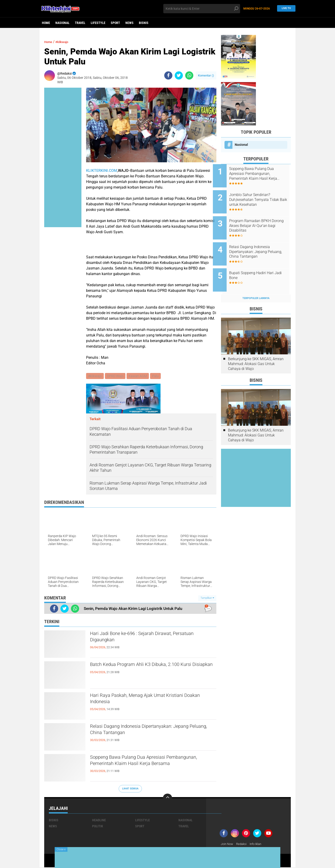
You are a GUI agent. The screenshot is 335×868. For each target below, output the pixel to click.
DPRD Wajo (116, 376)
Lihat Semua (130, 789)
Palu (157, 376)
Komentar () (206, 75)
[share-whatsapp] (189, 75)
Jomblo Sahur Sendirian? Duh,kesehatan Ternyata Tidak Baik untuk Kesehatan (262, 197)
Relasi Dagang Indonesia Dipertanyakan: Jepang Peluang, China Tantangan (153, 732)
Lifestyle (98, 23)
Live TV (285, 8)
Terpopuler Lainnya (256, 285)
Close (61, 849)
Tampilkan (207, 599)
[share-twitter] (179, 75)
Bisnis (144, 23)
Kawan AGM (139, 376)
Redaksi (243, 845)
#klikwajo (65, 42)
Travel (80, 23)
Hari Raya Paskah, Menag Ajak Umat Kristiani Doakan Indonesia (149, 701)
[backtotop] (167, 799)
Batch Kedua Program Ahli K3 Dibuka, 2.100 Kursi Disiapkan (147, 670)
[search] (202, 9)
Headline (99, 821)
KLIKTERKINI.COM (102, 171)
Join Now (228, 845)
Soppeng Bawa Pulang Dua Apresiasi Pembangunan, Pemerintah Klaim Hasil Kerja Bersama (149, 766)
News (129, 23)
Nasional (62, 23)
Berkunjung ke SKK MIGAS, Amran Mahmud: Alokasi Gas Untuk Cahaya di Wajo (256, 351)
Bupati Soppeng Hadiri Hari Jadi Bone (260, 265)
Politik (98, 827)
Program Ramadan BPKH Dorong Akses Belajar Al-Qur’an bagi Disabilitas (258, 221)
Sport (115, 23)
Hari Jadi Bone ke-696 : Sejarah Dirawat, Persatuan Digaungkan (142, 639)
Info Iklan (259, 845)
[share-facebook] (168, 75)
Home (46, 23)
